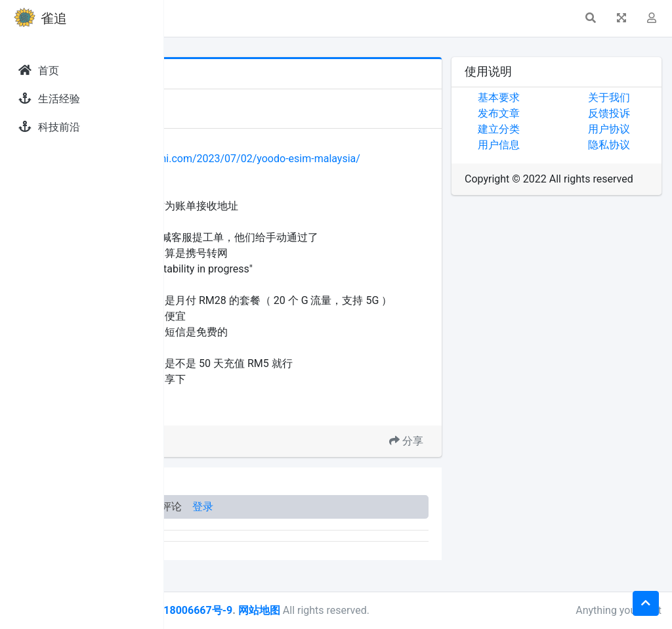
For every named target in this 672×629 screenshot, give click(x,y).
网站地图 (422, 610)
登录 (366, 538)
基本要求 (553, 98)
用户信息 (553, 145)
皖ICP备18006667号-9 (342, 610)
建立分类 (553, 129)
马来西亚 (255, 441)
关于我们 (636, 98)
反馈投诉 (636, 113)
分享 (461, 472)
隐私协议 (636, 145)
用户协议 (636, 129)
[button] (184, 18)
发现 (222, 100)
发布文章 (553, 113)
